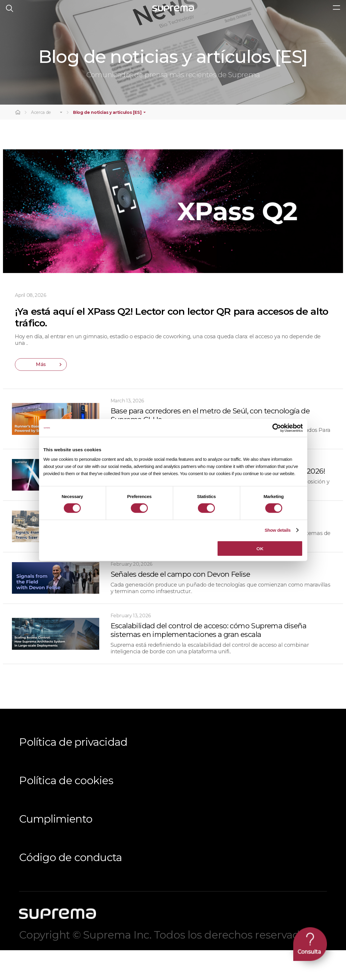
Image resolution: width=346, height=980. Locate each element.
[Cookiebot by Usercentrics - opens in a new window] (277, 428)
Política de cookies (66, 810)
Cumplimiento (56, 848)
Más (41, 394)
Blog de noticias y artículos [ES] (107, 142)
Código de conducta (70, 887)
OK (260, 548)
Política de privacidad (73, 772)
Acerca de (41, 142)
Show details (278, 530)
